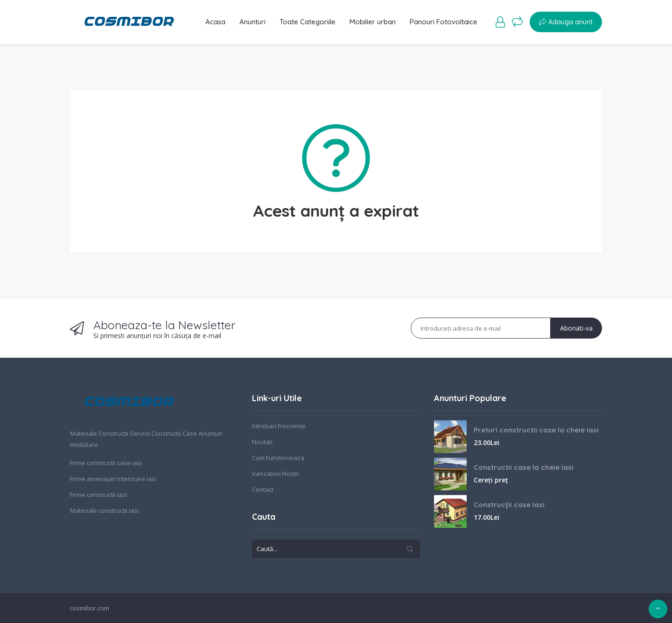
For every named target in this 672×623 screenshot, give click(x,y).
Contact (263, 489)
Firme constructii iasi (98, 495)
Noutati (262, 442)
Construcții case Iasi (509, 505)
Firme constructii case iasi (106, 463)
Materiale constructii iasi (104, 510)
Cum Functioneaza (278, 458)
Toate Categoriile (308, 22)
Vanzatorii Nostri (276, 474)
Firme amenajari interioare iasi (113, 479)
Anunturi (252, 22)
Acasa (215, 22)
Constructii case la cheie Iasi (524, 467)
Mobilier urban (373, 22)
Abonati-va (576, 328)
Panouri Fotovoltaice (444, 22)
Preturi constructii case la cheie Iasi (536, 430)
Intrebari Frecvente (279, 426)
